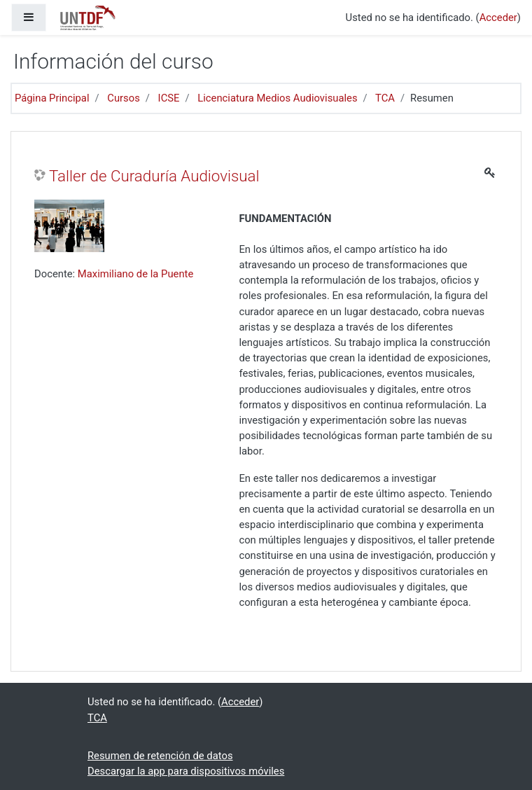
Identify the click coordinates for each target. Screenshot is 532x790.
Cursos (124, 98)
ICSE (169, 98)
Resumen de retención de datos (160, 756)
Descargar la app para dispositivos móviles (186, 771)
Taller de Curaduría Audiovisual (154, 176)
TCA (385, 98)
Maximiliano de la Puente (135, 274)
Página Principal (52, 98)
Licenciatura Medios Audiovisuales (277, 98)
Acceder (498, 18)
